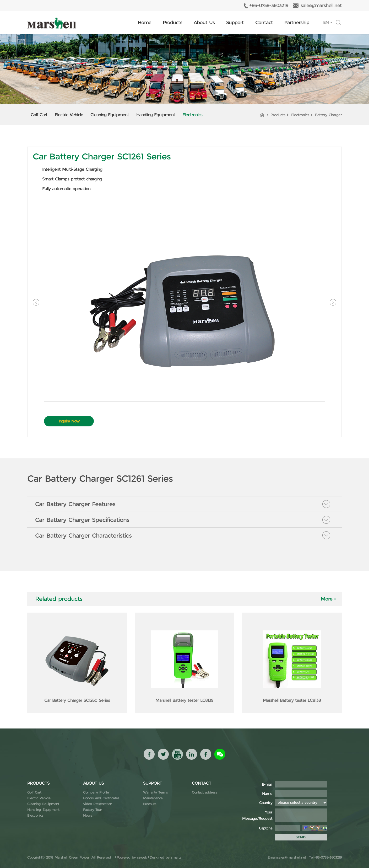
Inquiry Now (69, 421)
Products (172, 23)
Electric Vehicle (69, 115)
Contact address (204, 792)
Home (145, 23)
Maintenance (153, 798)
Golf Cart (39, 115)
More (327, 599)
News (88, 816)
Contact (264, 23)
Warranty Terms (155, 792)
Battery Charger (328, 115)
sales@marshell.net (321, 6)
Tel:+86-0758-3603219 (325, 858)
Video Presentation (97, 804)
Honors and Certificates (101, 798)
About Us (204, 23)
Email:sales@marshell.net (287, 858)
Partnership (297, 23)
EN (326, 22)
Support (235, 23)
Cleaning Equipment (110, 115)
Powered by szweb (132, 858)
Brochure (150, 804)
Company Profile (96, 792)
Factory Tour (92, 810)
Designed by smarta (165, 858)
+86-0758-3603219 (269, 6)
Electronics (192, 115)
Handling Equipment (156, 115)
